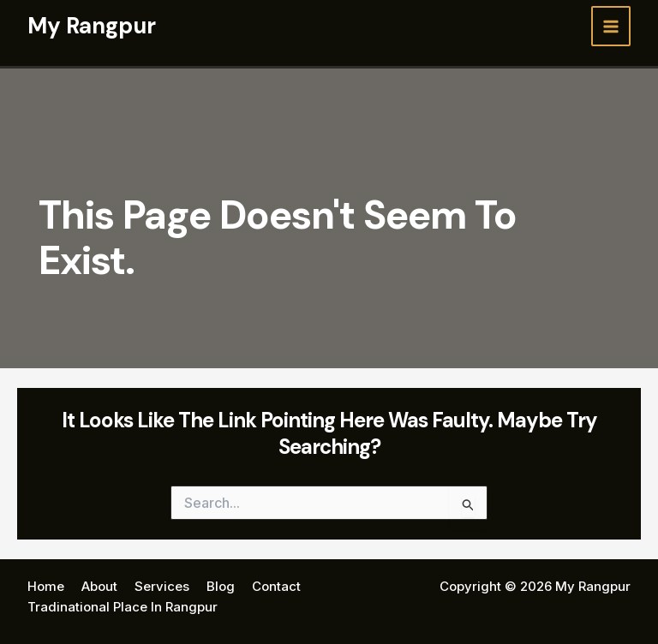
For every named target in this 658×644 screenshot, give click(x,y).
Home (46, 586)
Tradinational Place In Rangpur (123, 607)
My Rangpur (92, 26)
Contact (276, 586)
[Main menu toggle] (611, 26)
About (99, 586)
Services (162, 586)
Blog (221, 586)
